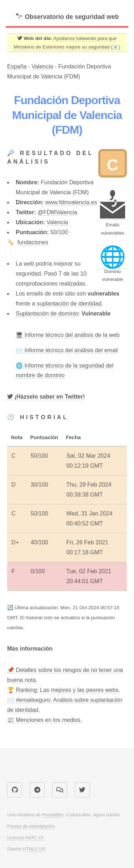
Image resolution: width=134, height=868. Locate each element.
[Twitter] (46, 397)
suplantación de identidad (69, 304)
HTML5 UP (34, 849)
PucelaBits (53, 815)
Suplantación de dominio (47, 314)
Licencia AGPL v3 (25, 838)
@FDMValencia (57, 212)
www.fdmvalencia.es (71, 202)
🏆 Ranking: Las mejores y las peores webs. (64, 690)
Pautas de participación (31, 826)
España (17, 66)
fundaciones (33, 242)
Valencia (42, 66)
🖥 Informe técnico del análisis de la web (68, 335)
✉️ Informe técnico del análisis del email (67, 350)
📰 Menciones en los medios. (44, 720)
